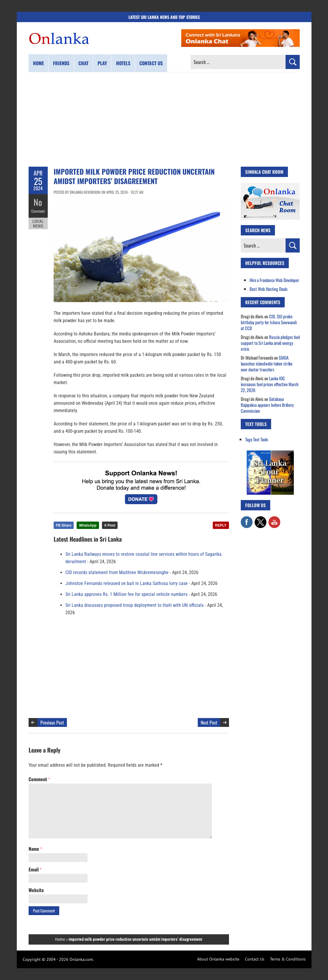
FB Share (64, 525)
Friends (61, 63)
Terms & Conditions (288, 959)
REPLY (221, 525)
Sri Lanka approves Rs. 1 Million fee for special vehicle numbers (126, 594)
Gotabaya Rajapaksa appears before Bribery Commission (267, 405)
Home (38, 63)
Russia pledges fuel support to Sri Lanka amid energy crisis (270, 343)
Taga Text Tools (257, 439)
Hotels (123, 63)
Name (35, 849)
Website (36, 890)
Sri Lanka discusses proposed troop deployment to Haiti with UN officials (135, 605)
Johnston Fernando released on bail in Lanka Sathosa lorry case (127, 583)
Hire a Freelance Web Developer (274, 280)
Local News (38, 224)
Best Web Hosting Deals (269, 289)
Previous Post (52, 722)
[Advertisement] (164, 119)
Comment (38, 211)
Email (35, 869)
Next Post (209, 722)
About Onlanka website (218, 959)
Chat (83, 63)
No (38, 202)
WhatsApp (88, 525)
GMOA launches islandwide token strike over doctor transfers (267, 363)
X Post (110, 525)
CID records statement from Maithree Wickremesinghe (117, 572)
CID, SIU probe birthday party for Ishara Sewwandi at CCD (269, 322)
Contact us (151, 63)
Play (102, 63)
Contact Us (255, 959)
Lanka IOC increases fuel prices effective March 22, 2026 (270, 384)
